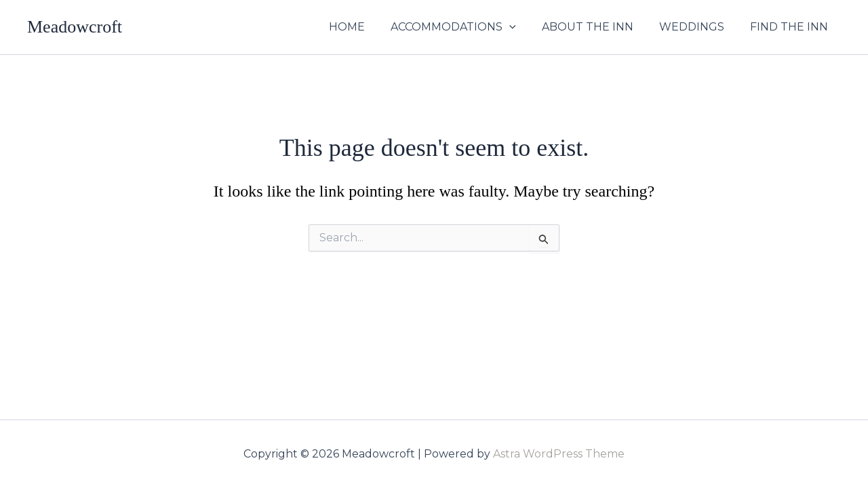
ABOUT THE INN (598, 27)
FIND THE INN (791, 27)
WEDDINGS (698, 27)
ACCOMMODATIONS (468, 27)
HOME (365, 27)
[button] (524, 27)
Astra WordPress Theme (559, 454)
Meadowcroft (75, 27)
